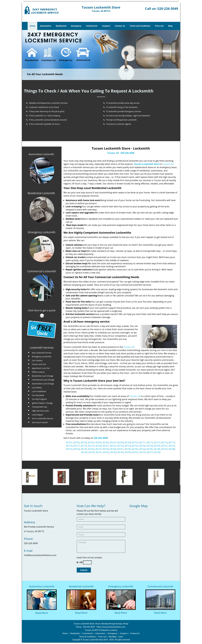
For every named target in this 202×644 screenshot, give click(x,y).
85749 (84, 452)
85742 (128, 449)
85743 (135, 449)
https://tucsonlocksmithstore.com (111, 627)
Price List (159, 26)
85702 (77, 443)
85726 (143, 446)
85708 (121, 443)
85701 (69, 443)
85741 (121, 449)
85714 (164, 443)
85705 (98, 443)
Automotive (46, 26)
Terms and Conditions (140, 26)
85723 (121, 446)
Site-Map (112, 637)
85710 (135, 443)
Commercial (92, 26)
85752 (106, 452)
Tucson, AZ (113, 153)
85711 (143, 443)
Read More (42, 613)
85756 (128, 452)
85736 (91, 449)
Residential (61, 26)
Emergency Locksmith (121, 586)
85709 (128, 443)
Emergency (76, 26)
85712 (150, 443)
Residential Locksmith (81, 586)
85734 (77, 449)
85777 (150, 452)
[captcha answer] (87, 562)
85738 (157, 452)
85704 (91, 443)
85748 (172, 449)
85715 (172, 443)
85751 (99, 452)
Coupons (106, 26)
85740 (113, 449)
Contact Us (120, 26)
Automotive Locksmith (41, 154)
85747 (164, 449)
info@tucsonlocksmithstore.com (40, 555)
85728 (150, 446)
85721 (106, 446)
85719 (91, 446)
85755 (121, 452)
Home (32, 26)
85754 (114, 452)
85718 (84, 446)
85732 (172, 446)
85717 (77, 446)
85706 (106, 443)
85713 (157, 443)
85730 (157, 446)
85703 (84, 443)
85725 (135, 446)
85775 (143, 452)
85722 (113, 446)
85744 (143, 449)
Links (121, 637)
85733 (69, 449)
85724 (128, 446)
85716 (69, 446)
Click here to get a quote (42, 310)
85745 (150, 449)
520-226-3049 (168, 8)
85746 (157, 449)
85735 (84, 449)
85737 (98, 449)
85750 (91, 452)
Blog (170, 26)
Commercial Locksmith (160, 586)
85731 (164, 446)
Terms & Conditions (87, 637)
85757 (135, 452)
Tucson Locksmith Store (147, 164)
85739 (106, 449)
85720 (98, 446)
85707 (113, 443)
